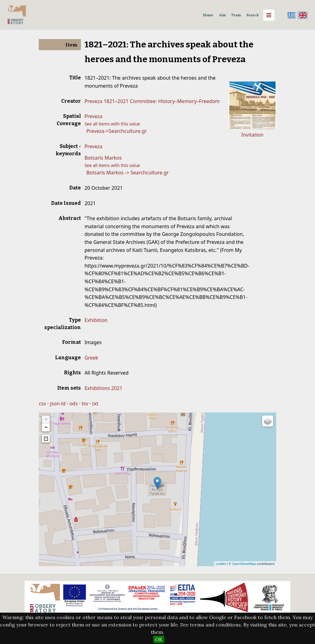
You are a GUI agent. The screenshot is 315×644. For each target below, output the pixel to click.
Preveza (94, 116)
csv (42, 403)
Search (253, 15)
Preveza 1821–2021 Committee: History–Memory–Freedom (152, 101)
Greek (92, 358)
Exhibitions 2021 (104, 388)
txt (95, 403)
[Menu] (269, 15)
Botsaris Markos (103, 158)
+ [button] (46, 419)
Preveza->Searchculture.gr (117, 131)
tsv (85, 403)
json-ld (58, 403)
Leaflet (221, 564)
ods (74, 403)
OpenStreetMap (244, 564)
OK (159, 639)
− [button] (46, 427)
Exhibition (96, 320)
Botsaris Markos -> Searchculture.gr (128, 173)
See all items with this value (112, 124)
